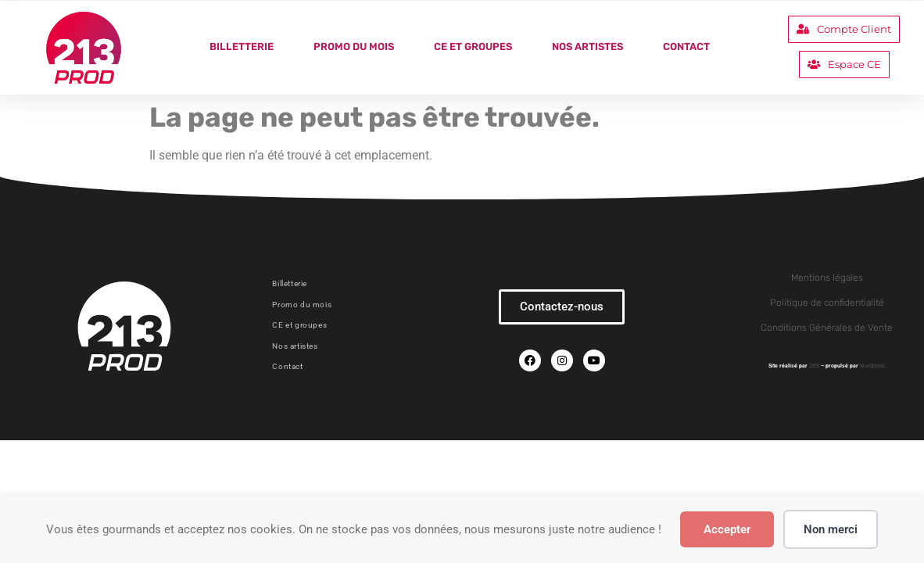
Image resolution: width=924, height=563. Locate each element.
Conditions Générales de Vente (827, 328)
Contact (686, 47)
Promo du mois (354, 47)
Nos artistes (587, 47)
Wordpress (872, 366)
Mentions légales (827, 278)
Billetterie (242, 47)
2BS (814, 366)
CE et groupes (473, 47)
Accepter (727, 529)
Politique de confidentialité (827, 303)
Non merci (831, 529)
